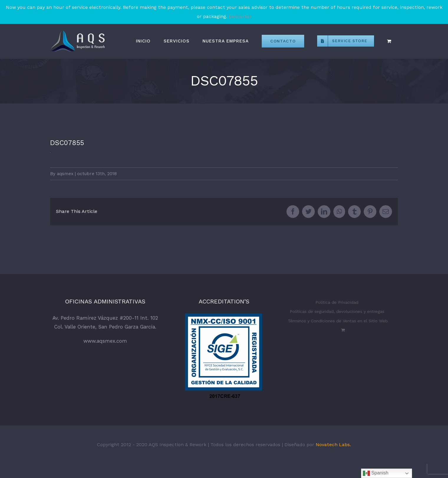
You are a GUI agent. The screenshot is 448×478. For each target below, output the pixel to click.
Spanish (375, 473)
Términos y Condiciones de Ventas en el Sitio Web (338, 321)
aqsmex (65, 174)
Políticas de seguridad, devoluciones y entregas (337, 311)
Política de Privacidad (337, 302)
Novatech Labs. (333, 445)
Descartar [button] (240, 16)
